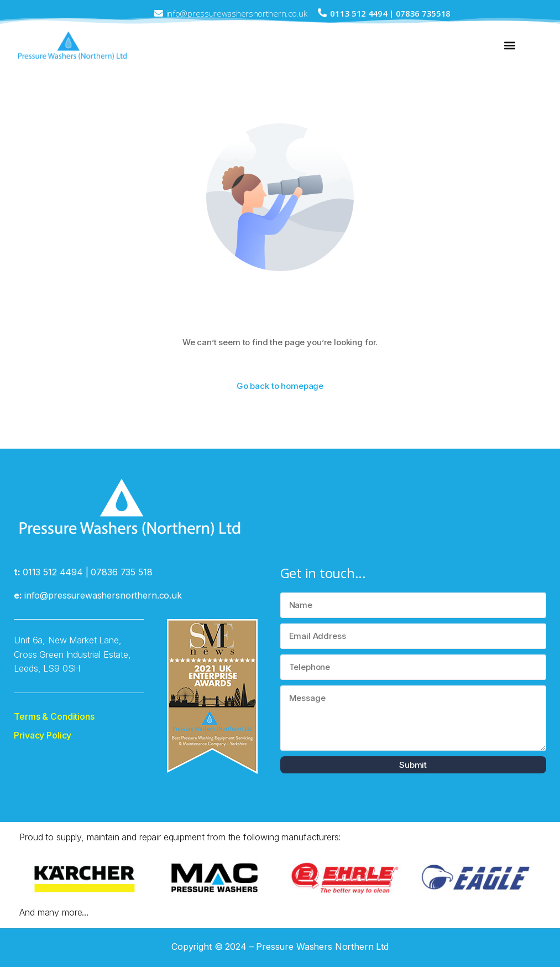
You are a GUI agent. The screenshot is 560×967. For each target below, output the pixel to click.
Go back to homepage (280, 386)
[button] (510, 46)
